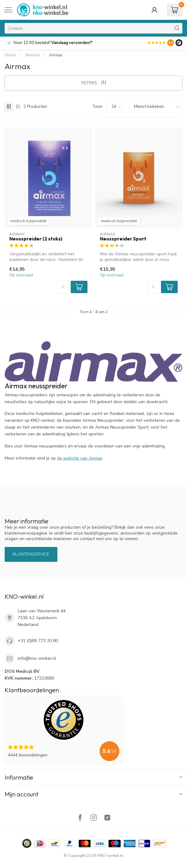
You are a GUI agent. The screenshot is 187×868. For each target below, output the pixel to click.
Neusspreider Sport (123, 239)
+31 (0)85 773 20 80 (38, 641)
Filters (94, 83)
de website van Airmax (80, 458)
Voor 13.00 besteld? (53, 43)
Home (10, 55)
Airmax (56, 55)
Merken (33, 55)
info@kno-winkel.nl (37, 658)
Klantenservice (31, 554)
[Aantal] (63, 287)
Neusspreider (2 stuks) (36, 239)
